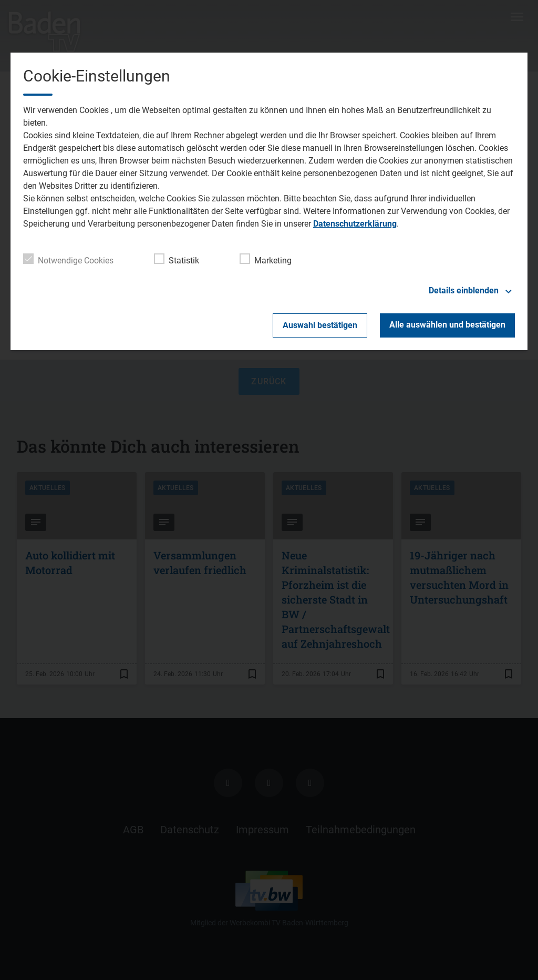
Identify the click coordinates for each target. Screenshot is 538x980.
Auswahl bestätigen (320, 325)
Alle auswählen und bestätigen (447, 325)
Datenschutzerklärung (355, 224)
